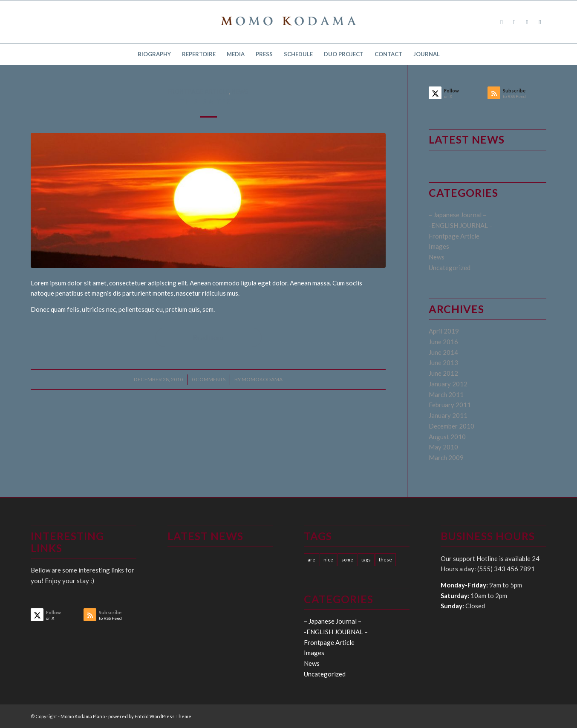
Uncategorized (450, 268)
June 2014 (443, 352)
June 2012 (443, 373)
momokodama (262, 379)
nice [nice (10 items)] (328, 560)
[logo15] (288, 22)
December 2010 (452, 426)
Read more (208, 337)
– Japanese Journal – (457, 215)
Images (439, 246)
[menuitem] (154, 54)
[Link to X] (514, 22)
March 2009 (446, 458)
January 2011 (448, 415)
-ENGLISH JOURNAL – (461, 225)
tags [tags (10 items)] (366, 560)
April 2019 (444, 331)
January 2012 (448, 384)
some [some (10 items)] (347, 560)
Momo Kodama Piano (83, 716)
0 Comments (209, 379)
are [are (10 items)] (312, 560)
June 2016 (443, 342)
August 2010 (447, 437)
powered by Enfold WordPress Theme (150, 716)
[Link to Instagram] (527, 22)
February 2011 (450, 405)
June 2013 (443, 363)
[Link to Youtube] (540, 22)
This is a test (208, 101)
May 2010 (443, 447)
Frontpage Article (198, 92)
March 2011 (446, 394)
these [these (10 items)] (385, 560)
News (240, 92)
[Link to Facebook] (502, 22)
